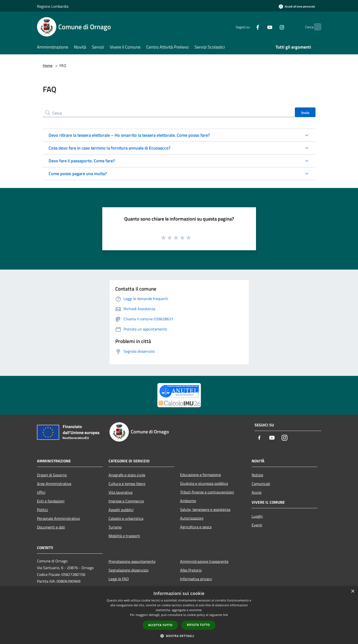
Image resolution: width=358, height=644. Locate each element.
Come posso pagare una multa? (78, 174)
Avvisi (257, 492)
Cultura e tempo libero (127, 484)
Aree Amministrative (54, 484)
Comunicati (261, 484)
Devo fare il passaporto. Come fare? (82, 161)
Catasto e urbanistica (126, 518)
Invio (305, 113)
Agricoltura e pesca (196, 527)
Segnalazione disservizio (128, 570)
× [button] (353, 591)
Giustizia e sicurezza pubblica (204, 483)
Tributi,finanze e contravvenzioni (207, 492)
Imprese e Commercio (126, 501)
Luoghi (257, 516)
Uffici (41, 492)
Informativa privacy (196, 579)
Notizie (257, 475)
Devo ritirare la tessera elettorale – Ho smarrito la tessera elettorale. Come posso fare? (129, 135)
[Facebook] (248, 27)
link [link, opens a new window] (225, 615)
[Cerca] (315, 27)
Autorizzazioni (192, 518)
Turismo (115, 527)
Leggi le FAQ (119, 579)
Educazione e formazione (201, 475)
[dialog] (179, 615)
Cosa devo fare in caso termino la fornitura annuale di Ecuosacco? (110, 148)
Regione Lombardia (53, 6)
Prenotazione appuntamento (132, 561)
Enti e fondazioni (51, 501)
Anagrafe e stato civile (127, 475)
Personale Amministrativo (58, 518)
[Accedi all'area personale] (297, 6)
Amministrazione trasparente (204, 561)
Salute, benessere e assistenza (205, 509)
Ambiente (188, 501)
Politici (43, 510)
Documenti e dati (51, 527)
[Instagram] (272, 27)
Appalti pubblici (121, 510)
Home (48, 65)
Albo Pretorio (191, 570)
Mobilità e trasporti (124, 536)
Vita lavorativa (121, 492)
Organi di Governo (52, 475)
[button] (179, 636)
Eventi (257, 525)
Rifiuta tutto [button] (198, 625)
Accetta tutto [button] (160, 625)
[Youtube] (260, 27)
